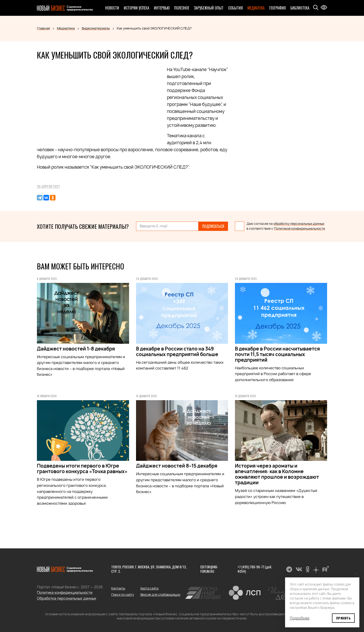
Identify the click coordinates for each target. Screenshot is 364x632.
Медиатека (256, 8)
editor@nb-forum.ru (209, 569)
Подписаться (213, 226)
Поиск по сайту (122, 595)
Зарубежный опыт (209, 8)
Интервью (162, 8)
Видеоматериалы (96, 28)
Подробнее (300, 618)
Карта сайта (149, 588)
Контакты (118, 588)
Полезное (182, 8)
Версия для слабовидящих (160, 595)
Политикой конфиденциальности (299, 229)
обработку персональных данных (299, 224)
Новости (112, 8)
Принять (343, 618)
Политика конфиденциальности (65, 593)
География (278, 8)
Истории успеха (136, 8)
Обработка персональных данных (67, 598)
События (236, 8)
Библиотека (300, 8)
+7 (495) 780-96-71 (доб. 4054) (255, 569)
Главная (43, 28)
